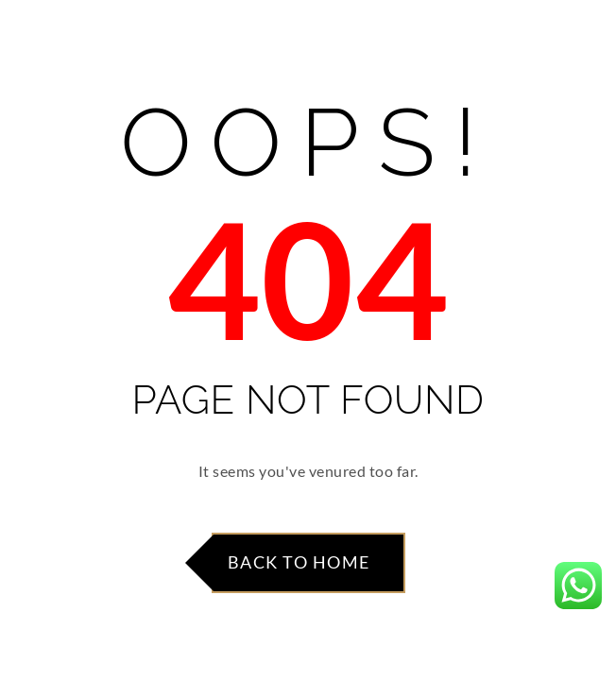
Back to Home (299, 562)
